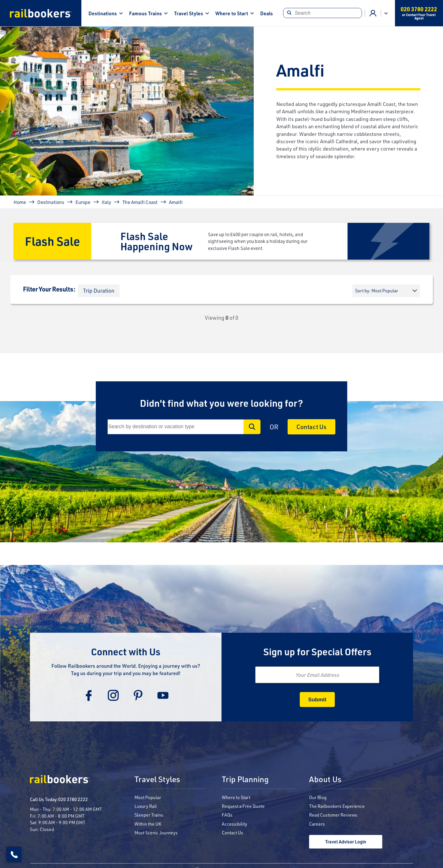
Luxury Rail (146, 806)
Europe (83, 202)
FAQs (227, 815)
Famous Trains (146, 13)
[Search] (323, 13)
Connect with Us (126, 651)
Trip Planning (245, 780)
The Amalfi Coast (140, 202)
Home (20, 202)
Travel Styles (189, 13)
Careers (317, 824)
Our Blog (318, 797)
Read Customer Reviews (333, 815)
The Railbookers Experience (337, 806)
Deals (267, 13)
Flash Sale (52, 241)
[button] (99, 291)
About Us (325, 780)
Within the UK (148, 824)
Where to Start (232, 13)
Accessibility (234, 824)
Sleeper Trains (149, 815)
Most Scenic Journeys (156, 833)
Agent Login (373, 13)
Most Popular (148, 797)
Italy (106, 202)
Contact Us (311, 427)
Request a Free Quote (243, 806)
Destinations (103, 13)
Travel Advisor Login (346, 842)
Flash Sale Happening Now (157, 241)
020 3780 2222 (73, 799)
